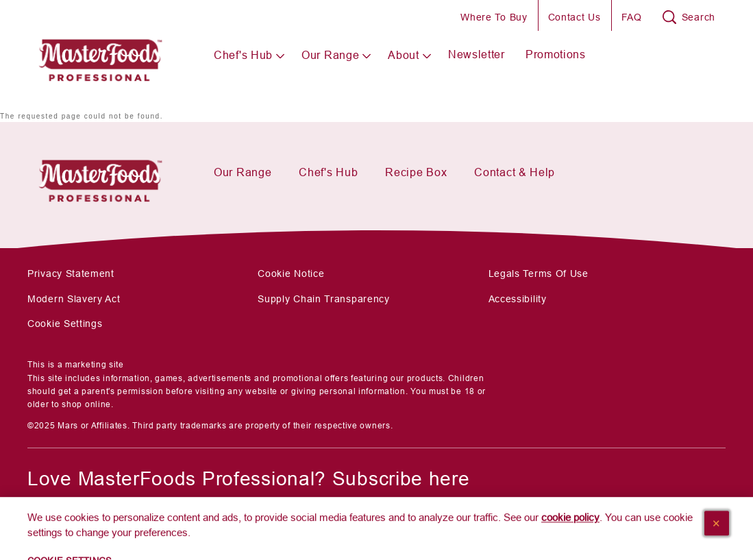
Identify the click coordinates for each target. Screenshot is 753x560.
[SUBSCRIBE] (81, 521)
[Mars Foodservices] (100, 176)
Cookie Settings (65, 324)
